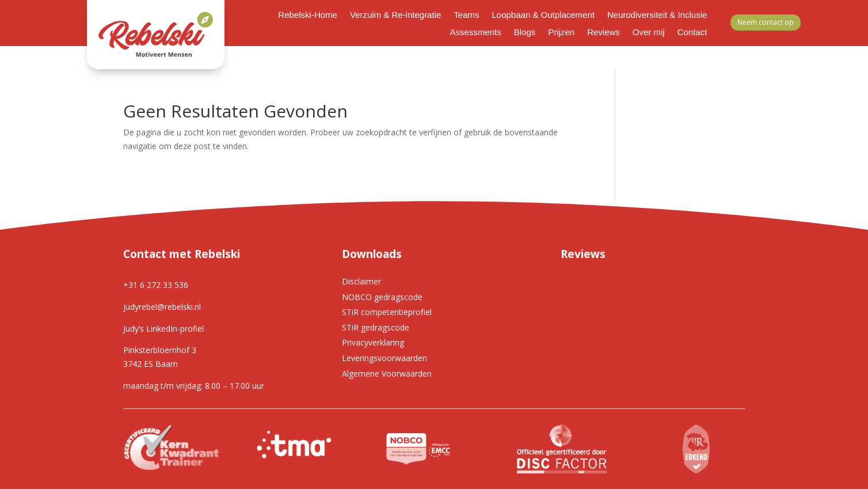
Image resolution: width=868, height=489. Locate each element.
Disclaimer (361, 281)
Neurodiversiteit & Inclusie (657, 15)
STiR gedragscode (376, 327)
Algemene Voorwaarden (387, 374)
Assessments (476, 33)
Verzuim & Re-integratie (395, 15)
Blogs (525, 33)
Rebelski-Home (308, 15)
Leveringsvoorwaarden (384, 358)
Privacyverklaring (373, 342)
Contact (692, 33)
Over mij (649, 33)
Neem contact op (766, 22)
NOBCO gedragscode (382, 297)
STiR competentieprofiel (387, 312)
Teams (466, 15)
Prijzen (561, 33)
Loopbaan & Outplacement (543, 15)
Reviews (604, 33)
